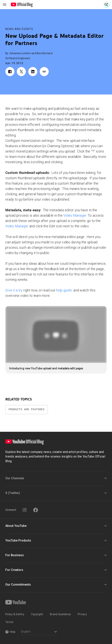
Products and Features (27, 409)
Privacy (82, 614)
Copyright (37, 614)
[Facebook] (36, 510)
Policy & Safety (15, 614)
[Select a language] (39, 632)
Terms (9, 622)
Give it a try (14, 290)
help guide (64, 290)
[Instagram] (25, 510)
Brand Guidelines (60, 614)
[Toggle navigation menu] (5, 5)
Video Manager (75, 215)
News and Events (19, 29)
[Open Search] (106, 5)
